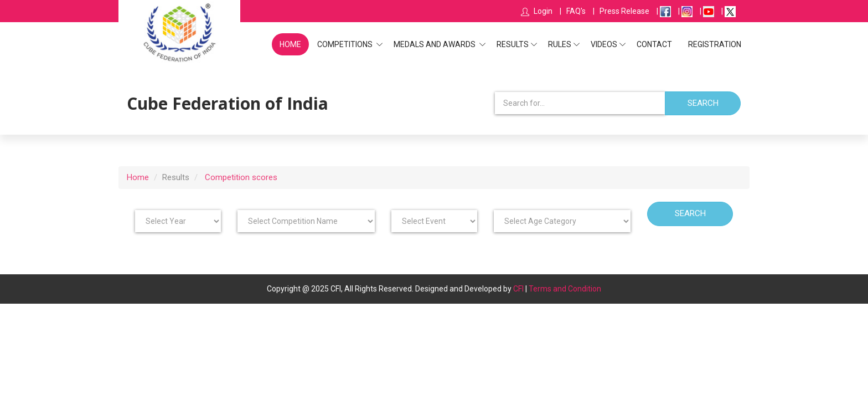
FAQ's (576, 11)
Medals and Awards (435, 44)
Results (513, 44)
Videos (604, 44)
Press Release (624, 11)
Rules (560, 44)
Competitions (346, 44)
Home (290, 44)
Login (542, 11)
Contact (654, 44)
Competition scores (241, 176)
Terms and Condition (565, 289)
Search (703, 103)
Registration (715, 44)
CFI (518, 289)
